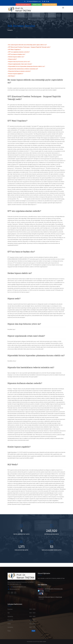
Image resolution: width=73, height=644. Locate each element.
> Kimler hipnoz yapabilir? (15, 74)
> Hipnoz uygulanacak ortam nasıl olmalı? (20, 64)
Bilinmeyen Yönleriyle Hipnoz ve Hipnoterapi (50, 597)
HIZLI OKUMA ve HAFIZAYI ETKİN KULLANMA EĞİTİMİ (51, 578)
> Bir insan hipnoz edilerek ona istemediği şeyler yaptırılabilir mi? (27, 45)
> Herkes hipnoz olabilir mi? (16, 57)
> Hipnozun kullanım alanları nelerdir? (19, 71)
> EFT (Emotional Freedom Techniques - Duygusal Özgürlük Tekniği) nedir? (29, 47)
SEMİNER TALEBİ (37, 4)
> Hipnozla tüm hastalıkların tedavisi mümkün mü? (23, 69)
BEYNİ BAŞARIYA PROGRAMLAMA (54, 589)
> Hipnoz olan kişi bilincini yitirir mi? (19, 62)
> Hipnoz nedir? (12, 59)
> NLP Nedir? (11, 76)
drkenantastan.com (15, 589)
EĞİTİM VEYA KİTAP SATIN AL (23, 4)
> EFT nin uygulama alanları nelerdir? (19, 52)
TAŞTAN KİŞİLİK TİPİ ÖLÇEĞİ (49, 4)
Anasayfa (10, 30)
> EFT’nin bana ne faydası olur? (16, 54)
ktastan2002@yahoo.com (34, 1)
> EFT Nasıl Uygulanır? (14, 49)
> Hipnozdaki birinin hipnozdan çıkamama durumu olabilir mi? (26, 66)
